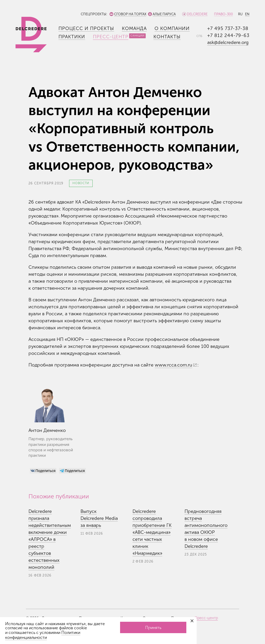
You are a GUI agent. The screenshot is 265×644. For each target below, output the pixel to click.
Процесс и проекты (86, 28)
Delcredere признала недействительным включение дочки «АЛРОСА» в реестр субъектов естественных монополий (50, 539)
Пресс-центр (111, 37)
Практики (72, 37)
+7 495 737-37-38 (228, 28)
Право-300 (223, 14)
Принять (153, 628)
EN (247, 14)
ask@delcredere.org (228, 42)
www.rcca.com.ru (174, 365)
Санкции (137, 36)
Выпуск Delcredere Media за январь (99, 518)
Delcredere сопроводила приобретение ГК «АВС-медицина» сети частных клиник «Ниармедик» (152, 532)
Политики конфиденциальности (43, 635)
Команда (134, 28)
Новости (81, 183)
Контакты (167, 37)
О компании (172, 28)
